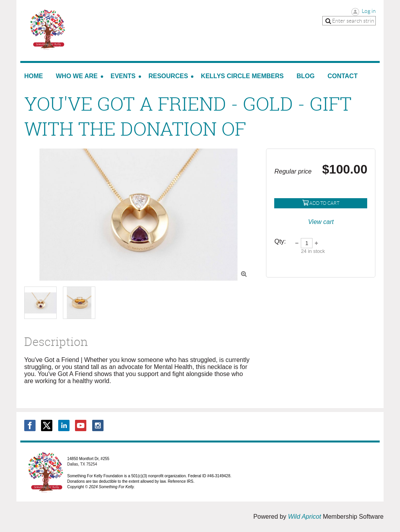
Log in (369, 11)
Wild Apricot (304, 517)
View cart (321, 222)
